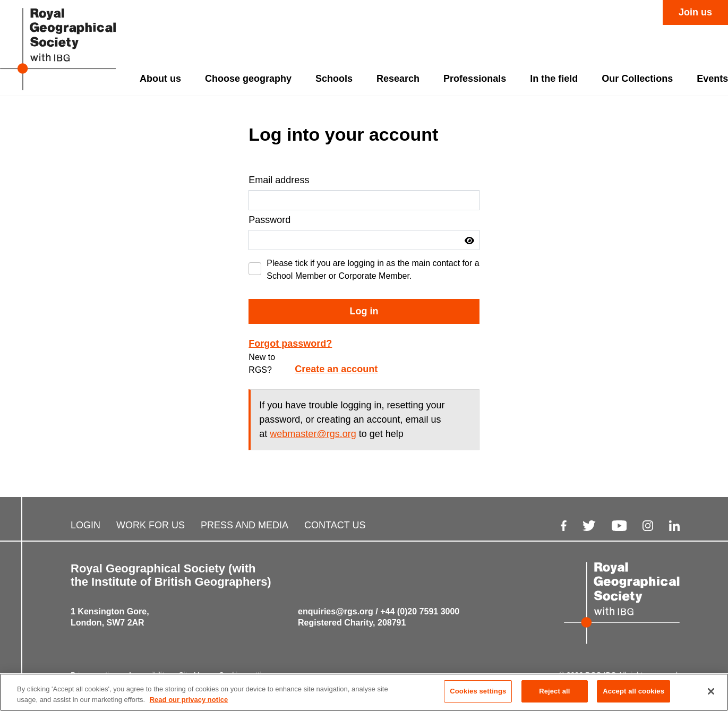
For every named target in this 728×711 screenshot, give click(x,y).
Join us (695, 12)
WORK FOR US (151, 525)
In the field (554, 79)
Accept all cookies (633, 692)
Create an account (336, 369)
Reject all (554, 692)
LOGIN (85, 525)
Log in (364, 311)
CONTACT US (335, 525)
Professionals (475, 79)
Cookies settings (478, 692)
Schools (334, 79)
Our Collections (637, 79)
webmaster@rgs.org (313, 434)
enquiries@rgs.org (336, 611)
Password (269, 220)
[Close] (711, 691)
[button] (469, 241)
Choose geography (248, 79)
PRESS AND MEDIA (245, 525)
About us (160, 79)
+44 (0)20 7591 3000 (420, 611)
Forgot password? (290, 344)
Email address (279, 180)
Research (398, 79)
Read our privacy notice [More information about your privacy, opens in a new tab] (189, 700)
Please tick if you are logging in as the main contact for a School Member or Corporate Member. (373, 269)
